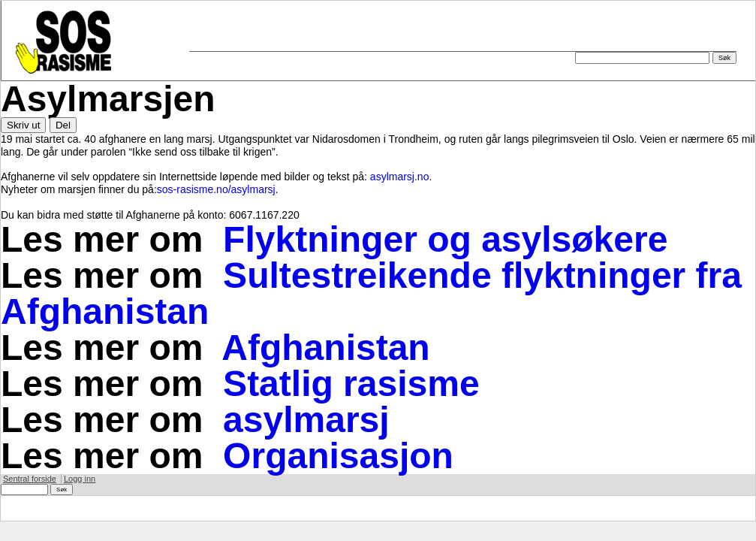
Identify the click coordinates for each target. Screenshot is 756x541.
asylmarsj (306, 420)
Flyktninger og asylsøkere (445, 239)
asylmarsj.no (400, 177)
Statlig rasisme (351, 384)
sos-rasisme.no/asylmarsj (216, 189)
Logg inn (80, 479)
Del (63, 125)
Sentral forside (30, 479)
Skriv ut (23, 125)
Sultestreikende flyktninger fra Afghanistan (371, 293)
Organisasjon (338, 456)
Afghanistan (325, 348)
